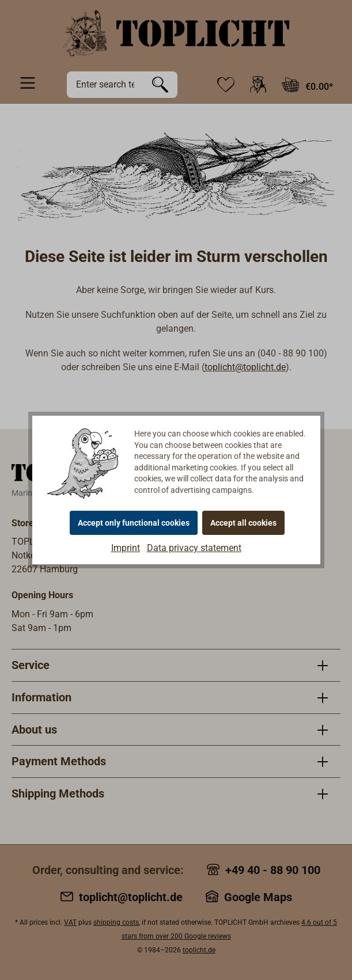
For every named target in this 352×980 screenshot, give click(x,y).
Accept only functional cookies (134, 523)
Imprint (126, 548)
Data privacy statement (194, 548)
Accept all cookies (243, 523)
